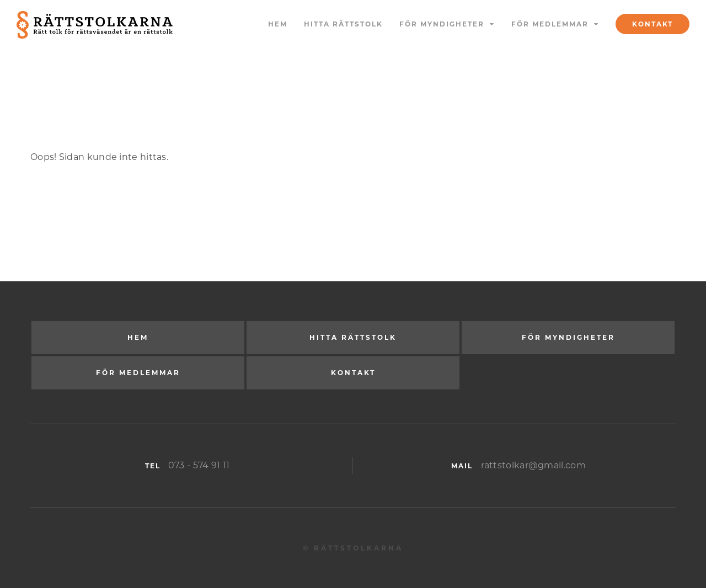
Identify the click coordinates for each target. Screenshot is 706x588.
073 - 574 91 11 (199, 465)
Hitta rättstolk (343, 24)
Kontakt (652, 24)
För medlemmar (550, 24)
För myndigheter (442, 24)
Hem (278, 24)
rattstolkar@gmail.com (533, 465)
